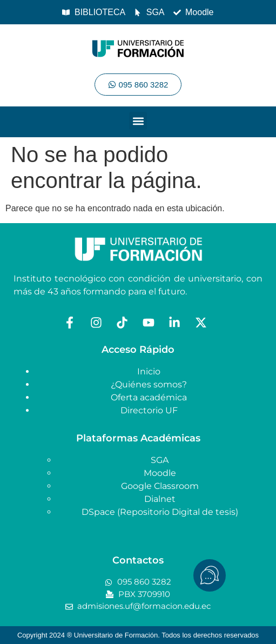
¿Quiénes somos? (149, 384)
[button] (138, 121)
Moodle (160, 473)
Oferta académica (149, 397)
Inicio (149, 371)
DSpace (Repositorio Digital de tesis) (160, 512)
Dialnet (160, 499)
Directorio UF (149, 410)
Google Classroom (160, 486)
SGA (160, 460)
